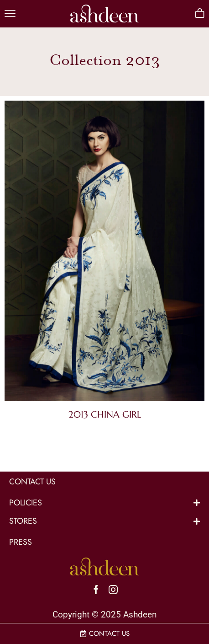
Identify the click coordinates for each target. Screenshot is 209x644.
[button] (10, 14)
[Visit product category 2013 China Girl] (104, 253)
